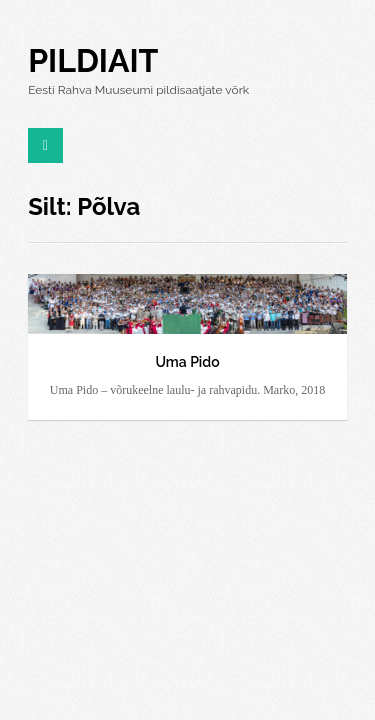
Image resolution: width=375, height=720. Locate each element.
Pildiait (93, 60)
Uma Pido (187, 362)
